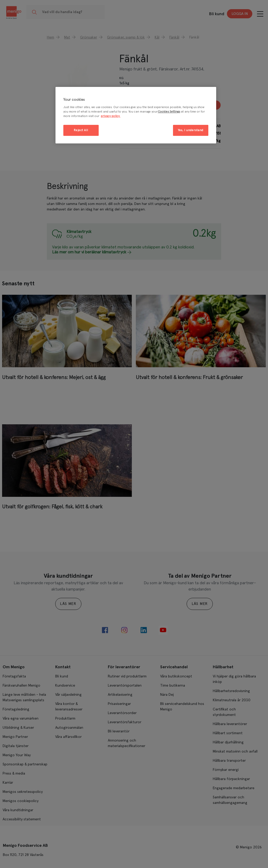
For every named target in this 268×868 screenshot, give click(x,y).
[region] (136, 115)
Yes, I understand (191, 130)
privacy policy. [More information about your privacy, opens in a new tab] (111, 116)
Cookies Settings (169, 112)
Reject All (81, 130)
